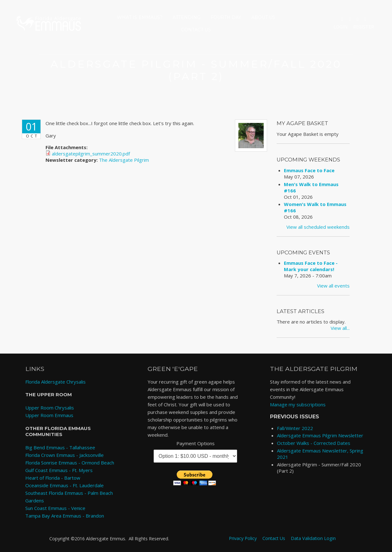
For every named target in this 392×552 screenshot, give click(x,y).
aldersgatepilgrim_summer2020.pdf (91, 154)
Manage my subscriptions (298, 404)
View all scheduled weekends (318, 227)
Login (340, 27)
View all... (340, 328)
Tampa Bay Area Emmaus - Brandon (65, 516)
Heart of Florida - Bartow (53, 478)
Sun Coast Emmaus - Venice (55, 508)
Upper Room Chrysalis (50, 408)
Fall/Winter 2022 (295, 428)
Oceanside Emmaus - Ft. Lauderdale (64, 485)
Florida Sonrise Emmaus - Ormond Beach (70, 463)
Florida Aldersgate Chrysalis (55, 382)
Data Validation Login (313, 538)
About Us (263, 17)
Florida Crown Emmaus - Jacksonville (64, 455)
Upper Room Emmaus (49, 415)
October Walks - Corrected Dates (314, 443)
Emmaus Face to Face (309, 170)
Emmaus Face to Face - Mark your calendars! (311, 266)
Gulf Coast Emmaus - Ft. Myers (59, 470)
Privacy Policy (243, 538)
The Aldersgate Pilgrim (124, 160)
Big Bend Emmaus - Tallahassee (60, 447)
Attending (187, 17)
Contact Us (196, 30)
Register (364, 27)
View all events (333, 286)
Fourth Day (226, 17)
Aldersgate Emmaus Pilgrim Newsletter (320, 435)
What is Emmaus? (140, 17)
